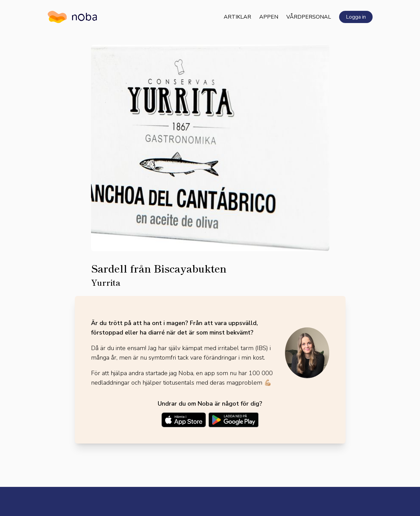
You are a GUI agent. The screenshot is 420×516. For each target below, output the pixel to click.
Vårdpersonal (309, 17)
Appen (269, 17)
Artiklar (237, 17)
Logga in (356, 17)
